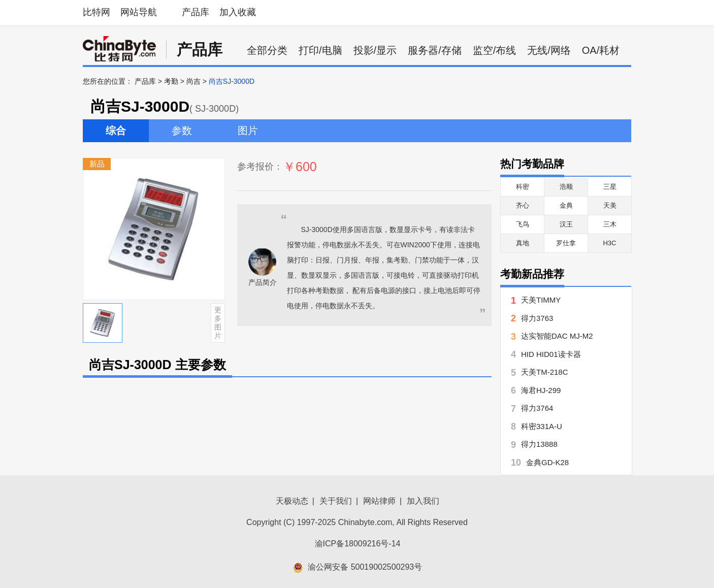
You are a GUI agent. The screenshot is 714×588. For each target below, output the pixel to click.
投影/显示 (375, 50)
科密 (523, 187)
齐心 (523, 205)
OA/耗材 (601, 50)
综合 (116, 130)
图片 (248, 130)
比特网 (96, 12)
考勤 (171, 81)
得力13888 (539, 444)
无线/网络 (549, 50)
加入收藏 (238, 12)
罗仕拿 (566, 243)
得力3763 (537, 318)
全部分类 (267, 50)
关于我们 (336, 501)
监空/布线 (495, 50)
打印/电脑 (320, 50)
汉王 (566, 224)
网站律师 (379, 501)
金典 (566, 205)
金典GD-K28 (547, 462)
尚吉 (193, 81)
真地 (523, 243)
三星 (610, 187)
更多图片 (218, 322)
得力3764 (537, 408)
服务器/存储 (435, 50)
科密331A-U (542, 426)
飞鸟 (523, 224)
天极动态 (292, 501)
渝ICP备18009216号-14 (358, 544)
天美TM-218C (545, 372)
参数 (182, 130)
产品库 (196, 12)
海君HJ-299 (541, 390)
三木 (610, 224)
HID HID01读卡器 (551, 354)
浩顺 (566, 187)
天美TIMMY (541, 300)
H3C (609, 243)
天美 (610, 205)
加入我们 (423, 501)
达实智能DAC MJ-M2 (557, 336)
